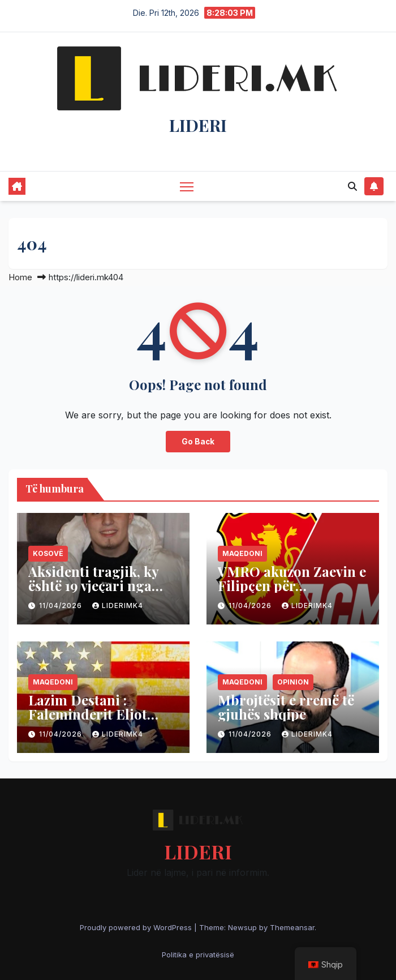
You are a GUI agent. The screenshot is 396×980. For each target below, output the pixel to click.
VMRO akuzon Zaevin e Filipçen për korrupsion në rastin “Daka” (292, 592)
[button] (352, 186)
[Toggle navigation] (187, 186)
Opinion (293, 682)
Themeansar (292, 927)
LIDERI (198, 125)
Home (20, 277)
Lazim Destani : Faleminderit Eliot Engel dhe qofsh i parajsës (88, 721)
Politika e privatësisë (198, 955)
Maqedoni (242, 553)
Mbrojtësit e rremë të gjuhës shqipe (286, 707)
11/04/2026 (62, 605)
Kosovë (48, 553)
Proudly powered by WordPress (137, 927)
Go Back (198, 442)
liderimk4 (118, 605)
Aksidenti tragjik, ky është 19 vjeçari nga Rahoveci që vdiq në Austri (93, 592)
